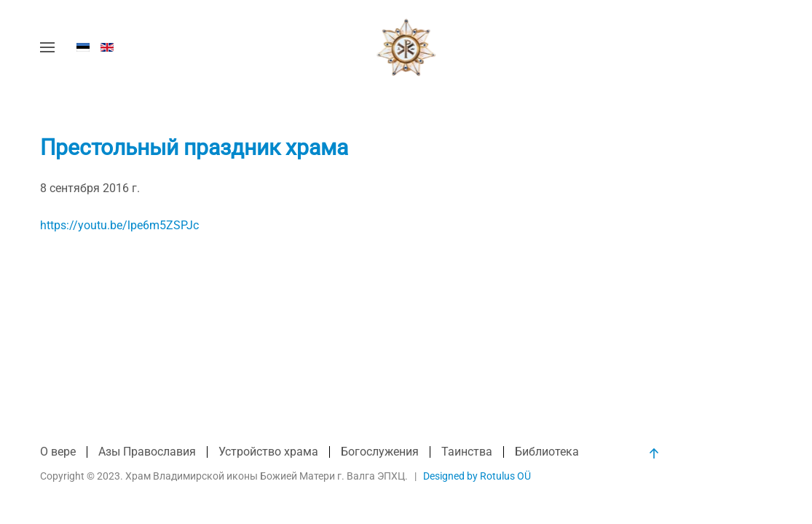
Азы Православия (147, 452)
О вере (58, 452)
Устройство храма (268, 452)
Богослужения (380, 452)
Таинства (467, 452)
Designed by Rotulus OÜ (477, 476)
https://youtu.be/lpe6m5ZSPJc (119, 225)
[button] (47, 47)
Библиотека (547, 452)
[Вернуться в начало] (406, 47)
